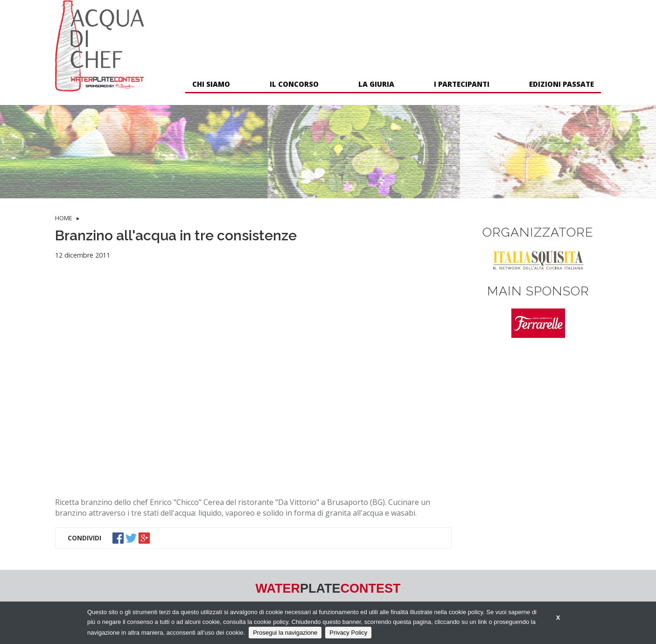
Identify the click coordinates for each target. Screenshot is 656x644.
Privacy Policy (348, 633)
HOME (64, 218)
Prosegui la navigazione (285, 633)
